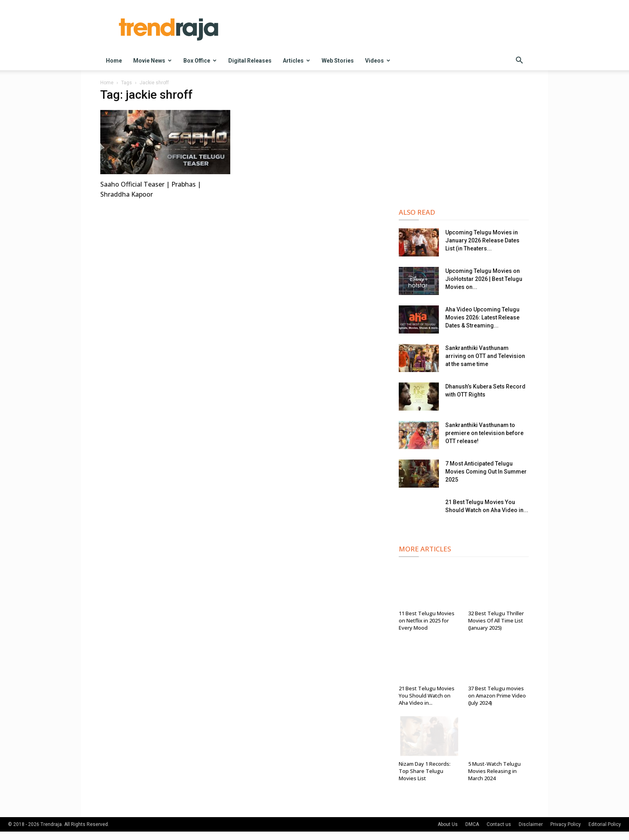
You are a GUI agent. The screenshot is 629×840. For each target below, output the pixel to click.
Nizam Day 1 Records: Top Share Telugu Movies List (425, 771)
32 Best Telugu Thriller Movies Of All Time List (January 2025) (496, 620)
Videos (378, 61)
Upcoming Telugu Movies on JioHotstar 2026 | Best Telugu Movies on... (484, 279)
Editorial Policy (605, 824)
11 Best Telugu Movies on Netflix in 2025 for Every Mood (427, 620)
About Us (448, 824)
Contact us (499, 824)
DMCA (472, 824)
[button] (519, 61)
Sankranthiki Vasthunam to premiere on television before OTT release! (484, 433)
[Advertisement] (464, 141)
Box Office (200, 61)
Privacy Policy (566, 824)
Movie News (152, 61)
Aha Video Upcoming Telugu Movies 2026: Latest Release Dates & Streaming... (482, 317)
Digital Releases (250, 61)
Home (114, 61)
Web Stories (338, 61)
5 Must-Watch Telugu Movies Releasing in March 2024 (494, 771)
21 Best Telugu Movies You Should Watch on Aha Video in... (427, 696)
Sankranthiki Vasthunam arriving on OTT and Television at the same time (485, 356)
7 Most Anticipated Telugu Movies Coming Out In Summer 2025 (486, 472)
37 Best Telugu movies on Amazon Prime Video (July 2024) (497, 696)
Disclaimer (531, 824)
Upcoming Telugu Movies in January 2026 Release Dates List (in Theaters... (482, 240)
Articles (296, 61)
